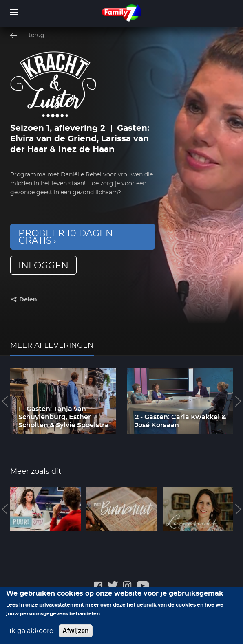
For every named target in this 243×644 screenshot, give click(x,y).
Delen (28, 300)
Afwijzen (76, 633)
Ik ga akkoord (32, 633)
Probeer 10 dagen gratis (66, 237)
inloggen (43, 266)
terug (36, 35)
